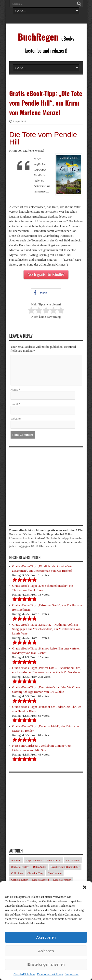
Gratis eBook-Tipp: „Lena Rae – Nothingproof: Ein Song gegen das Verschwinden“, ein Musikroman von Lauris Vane (46, 629)
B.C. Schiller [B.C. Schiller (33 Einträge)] (73, 860)
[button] (85, 887)
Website (16, 419)
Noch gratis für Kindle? (46, 275)
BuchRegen (38, 37)
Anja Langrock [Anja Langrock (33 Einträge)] (34, 860)
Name (14, 389)
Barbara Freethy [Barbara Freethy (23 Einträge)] (20, 867)
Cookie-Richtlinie (24, 974)
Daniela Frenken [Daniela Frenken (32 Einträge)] (62, 880)
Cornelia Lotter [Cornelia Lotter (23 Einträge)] (20, 880)
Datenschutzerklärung (50, 974)
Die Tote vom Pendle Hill (43, 138)
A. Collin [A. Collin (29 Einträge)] (16, 860)
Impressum (72, 974)
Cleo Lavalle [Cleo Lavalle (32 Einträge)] (55, 873)
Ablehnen (46, 951)
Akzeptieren (46, 937)
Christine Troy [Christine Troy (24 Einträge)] (35, 873)
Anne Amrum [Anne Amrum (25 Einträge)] (54, 860)
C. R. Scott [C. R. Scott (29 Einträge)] (17, 873)
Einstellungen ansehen (46, 964)
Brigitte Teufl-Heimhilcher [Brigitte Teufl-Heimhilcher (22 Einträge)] (65, 867)
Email (14, 404)
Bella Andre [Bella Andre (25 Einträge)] (40, 867)
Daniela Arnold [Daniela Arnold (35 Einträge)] (40, 880)
